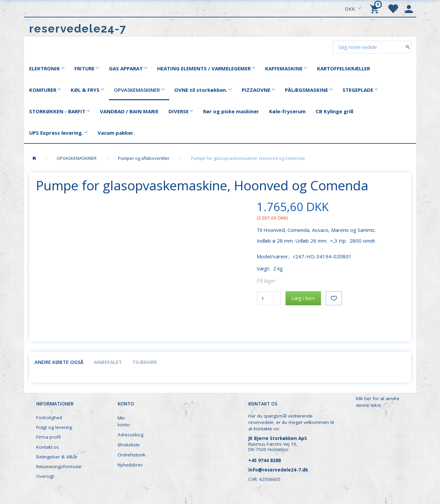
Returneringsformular (59, 466)
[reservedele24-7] (78, 29)
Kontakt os (48, 447)
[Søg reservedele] (408, 47)
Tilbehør (145, 362)
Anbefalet (108, 362)
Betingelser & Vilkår (57, 457)
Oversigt (45, 476)
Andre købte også (59, 362)
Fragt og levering (54, 427)
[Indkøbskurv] (375, 8)
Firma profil (48, 437)
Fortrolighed (49, 418)
